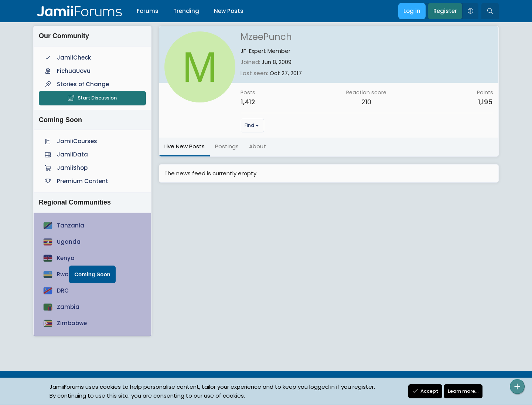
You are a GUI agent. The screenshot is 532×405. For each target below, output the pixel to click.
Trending (186, 11)
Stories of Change (76, 84)
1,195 (485, 102)
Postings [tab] (227, 146)
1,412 (248, 102)
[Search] (490, 11)
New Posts (229, 11)
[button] (470, 11)
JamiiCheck (67, 58)
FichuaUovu (67, 71)
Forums (148, 11)
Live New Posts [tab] (185, 146)
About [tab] (258, 146)
